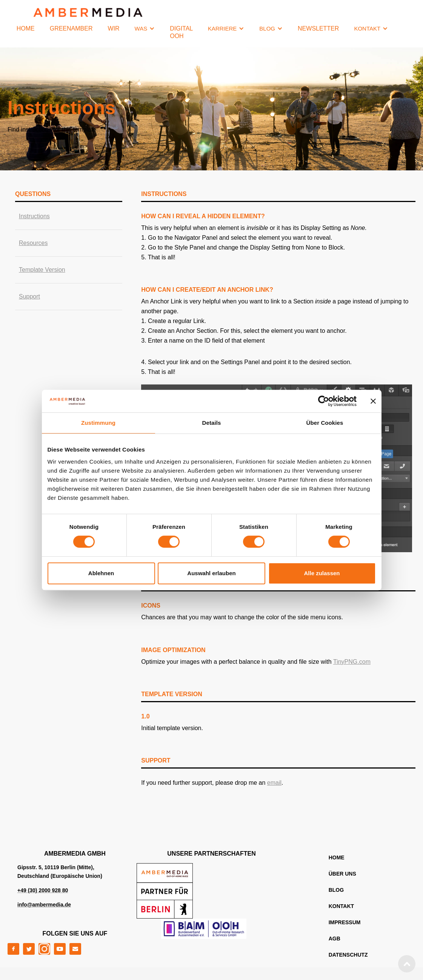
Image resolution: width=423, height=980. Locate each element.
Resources (33, 243)
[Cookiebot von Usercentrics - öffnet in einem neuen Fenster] (324, 401)
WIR (113, 28)
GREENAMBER (71, 28)
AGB (335, 939)
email (274, 783)
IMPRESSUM (345, 922)
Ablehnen (101, 573)
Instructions (34, 216)
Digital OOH (181, 32)
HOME (26, 28)
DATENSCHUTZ (348, 955)
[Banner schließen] (373, 401)
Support (29, 296)
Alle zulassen (322, 573)
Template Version (42, 270)
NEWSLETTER (318, 28)
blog (336, 890)
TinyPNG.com (352, 662)
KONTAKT (341, 906)
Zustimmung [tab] (98, 423)
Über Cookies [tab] (325, 423)
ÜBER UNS (342, 874)
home (337, 857)
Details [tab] (212, 423)
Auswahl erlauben (211, 573)
